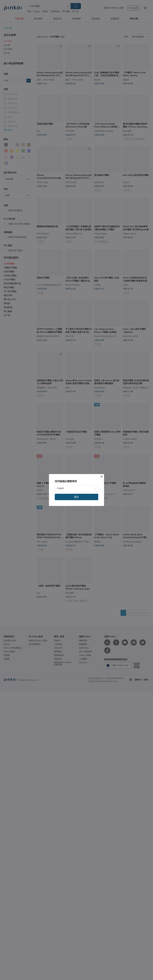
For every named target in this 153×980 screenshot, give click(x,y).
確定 (76, 497)
